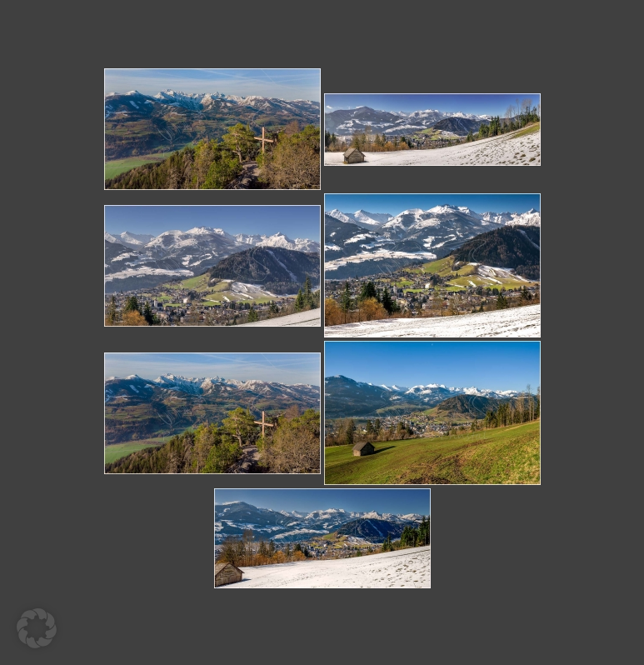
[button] (37, 628)
